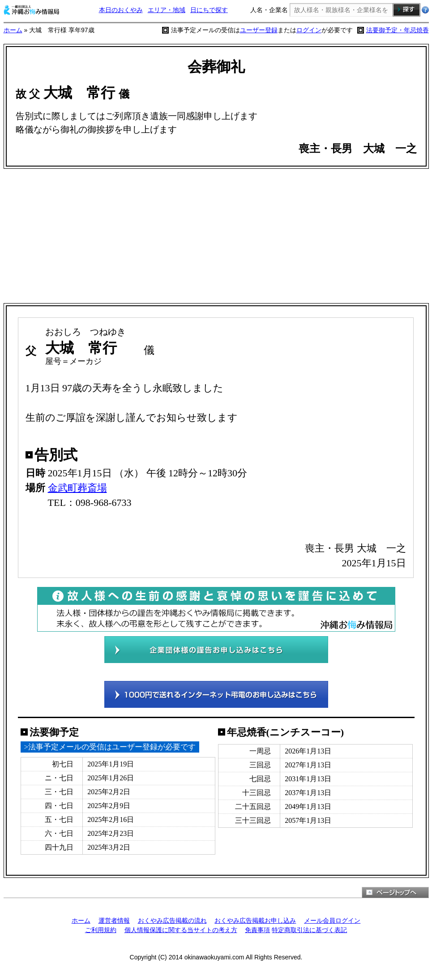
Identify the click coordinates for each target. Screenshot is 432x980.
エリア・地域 (167, 10)
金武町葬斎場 (77, 488)
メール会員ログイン (332, 920)
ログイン (309, 30)
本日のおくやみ (121, 10)
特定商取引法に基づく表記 (309, 930)
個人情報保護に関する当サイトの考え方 (181, 930)
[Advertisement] (216, 236)
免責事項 (257, 930)
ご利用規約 (101, 930)
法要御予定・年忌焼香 (398, 30)
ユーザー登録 (259, 30)
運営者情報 (114, 920)
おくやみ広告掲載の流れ (172, 920)
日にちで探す (209, 10)
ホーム (13, 30)
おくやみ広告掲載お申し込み (255, 920)
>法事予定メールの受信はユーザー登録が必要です (110, 747)
